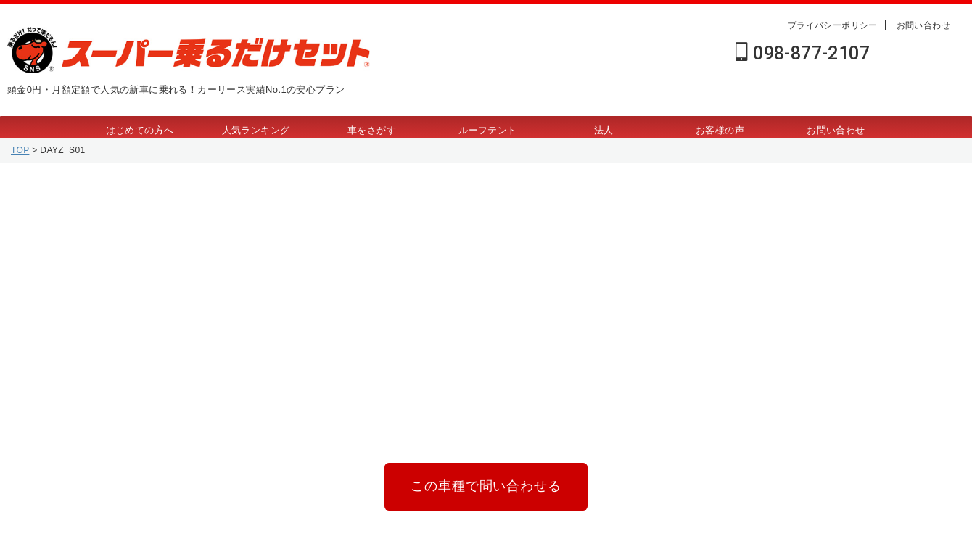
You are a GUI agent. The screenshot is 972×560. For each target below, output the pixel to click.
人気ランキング (256, 130)
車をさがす (372, 130)
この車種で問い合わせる (486, 483)
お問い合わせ (923, 25)
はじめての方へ (140, 130)
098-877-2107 (803, 53)
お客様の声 (720, 130)
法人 (604, 130)
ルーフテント (487, 130)
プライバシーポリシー (833, 25)
